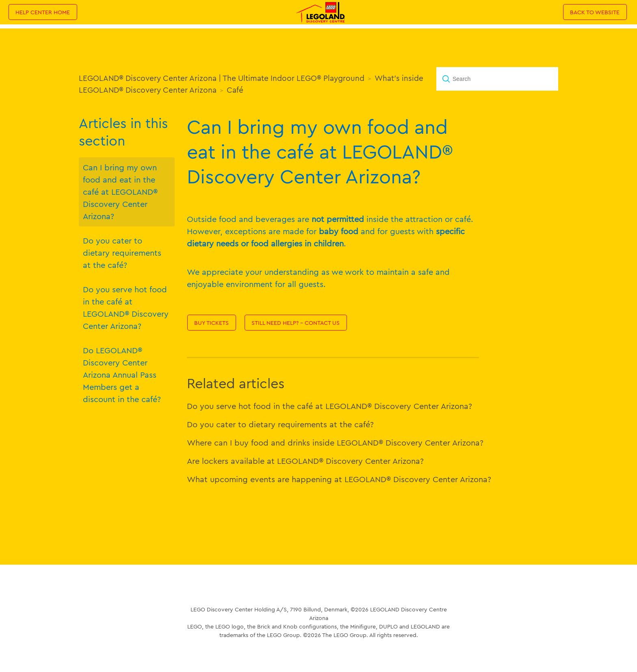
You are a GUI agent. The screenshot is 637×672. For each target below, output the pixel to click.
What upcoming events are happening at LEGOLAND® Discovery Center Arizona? (339, 479)
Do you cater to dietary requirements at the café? (122, 253)
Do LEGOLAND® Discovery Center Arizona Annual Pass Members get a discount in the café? (122, 375)
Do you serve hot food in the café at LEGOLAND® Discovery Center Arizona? (126, 308)
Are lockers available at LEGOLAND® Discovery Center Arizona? (305, 461)
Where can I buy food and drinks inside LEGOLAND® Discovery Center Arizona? (335, 443)
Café (235, 90)
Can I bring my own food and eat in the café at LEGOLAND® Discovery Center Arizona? (120, 192)
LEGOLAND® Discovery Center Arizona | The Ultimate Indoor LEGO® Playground (222, 78)
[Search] (497, 79)
